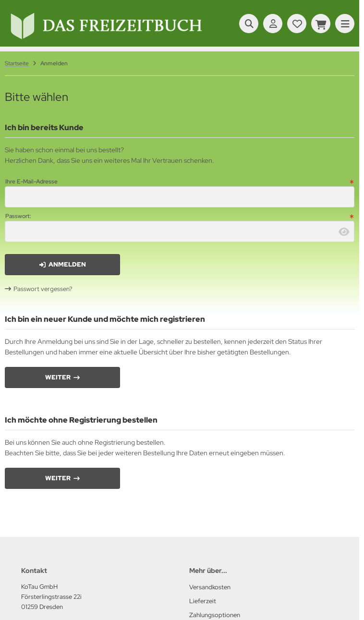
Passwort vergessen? (43, 289)
